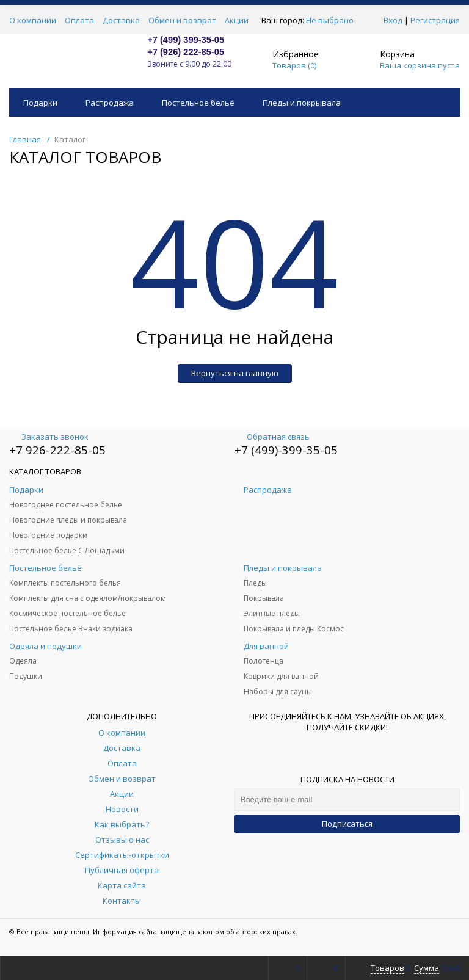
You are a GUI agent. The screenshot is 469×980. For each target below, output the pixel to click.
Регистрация (435, 20)
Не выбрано (333, 20)
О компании (33, 20)
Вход (393, 20)
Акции (237, 20)
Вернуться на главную (235, 373)
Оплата (79, 20)
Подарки (40, 103)
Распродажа (110, 103)
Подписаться (347, 824)
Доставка (121, 20)
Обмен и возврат (182, 20)
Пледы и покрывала (302, 103)
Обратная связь (272, 437)
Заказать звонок (49, 437)
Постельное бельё (198, 103)
